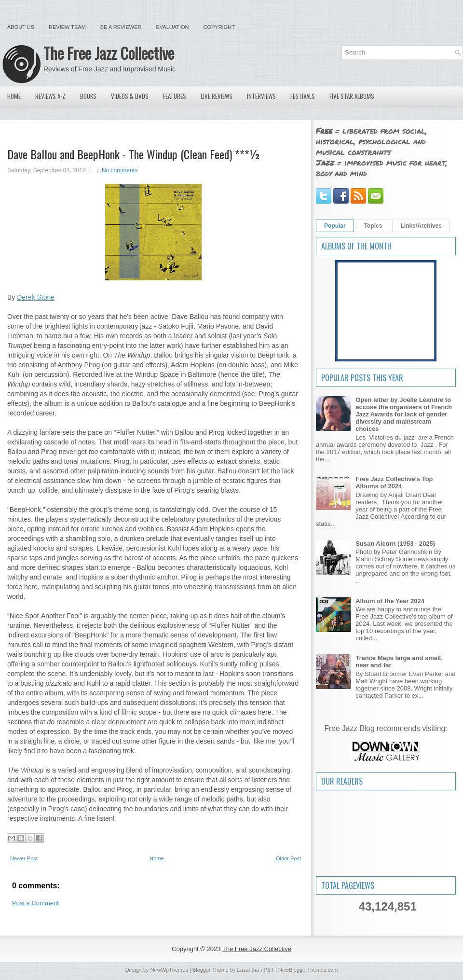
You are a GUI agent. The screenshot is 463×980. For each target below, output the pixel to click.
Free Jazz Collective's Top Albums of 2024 (394, 483)
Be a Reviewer (121, 27)
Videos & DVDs (130, 96)
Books (88, 96)
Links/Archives (421, 226)
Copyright (219, 27)
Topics (373, 226)
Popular (335, 226)
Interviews (261, 96)
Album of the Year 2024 (390, 601)
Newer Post (24, 858)
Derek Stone (36, 297)
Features (175, 96)
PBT (269, 970)
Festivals (303, 96)
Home (14, 96)
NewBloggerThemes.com (308, 970)
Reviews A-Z (50, 96)
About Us (21, 27)
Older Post (288, 858)
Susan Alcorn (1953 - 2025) (395, 544)
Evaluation (172, 27)
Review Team (67, 27)
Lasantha (248, 970)
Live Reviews (217, 96)
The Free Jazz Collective (109, 53)
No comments (120, 170)
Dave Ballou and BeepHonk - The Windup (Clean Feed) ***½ (134, 154)
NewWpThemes (169, 970)
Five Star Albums (352, 96)
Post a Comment (35, 903)
